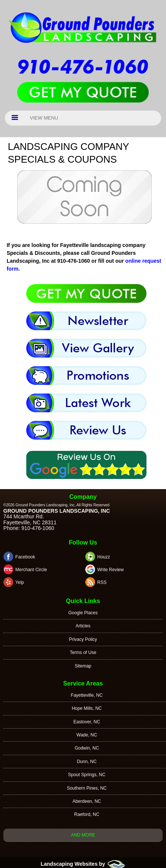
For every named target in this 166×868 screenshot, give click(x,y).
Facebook (25, 557)
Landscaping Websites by (83, 864)
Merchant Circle (31, 570)
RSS (102, 582)
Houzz (104, 557)
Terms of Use (83, 652)
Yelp (20, 582)
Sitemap (83, 666)
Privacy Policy (83, 639)
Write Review (110, 570)
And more (83, 835)
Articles (83, 626)
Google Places (83, 613)
